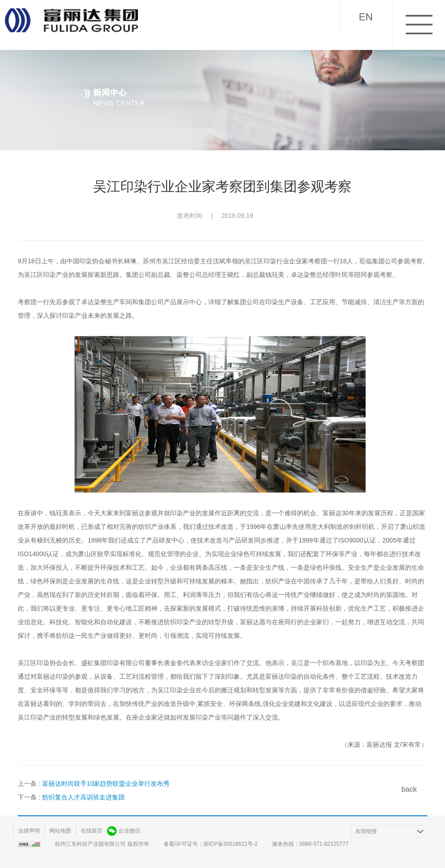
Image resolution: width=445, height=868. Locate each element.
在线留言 (92, 831)
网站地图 (60, 831)
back (409, 789)
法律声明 (29, 831)
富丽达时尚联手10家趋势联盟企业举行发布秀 (106, 784)
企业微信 (129, 831)
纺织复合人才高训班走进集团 (83, 797)
